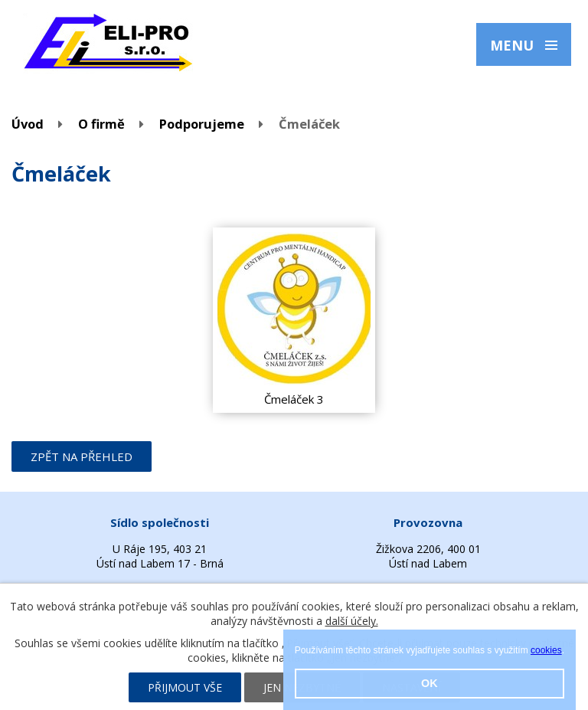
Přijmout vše (185, 687)
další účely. (352, 621)
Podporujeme (202, 124)
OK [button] (430, 683)
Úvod (28, 124)
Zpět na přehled (82, 456)
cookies (546, 650)
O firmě (101, 124)
